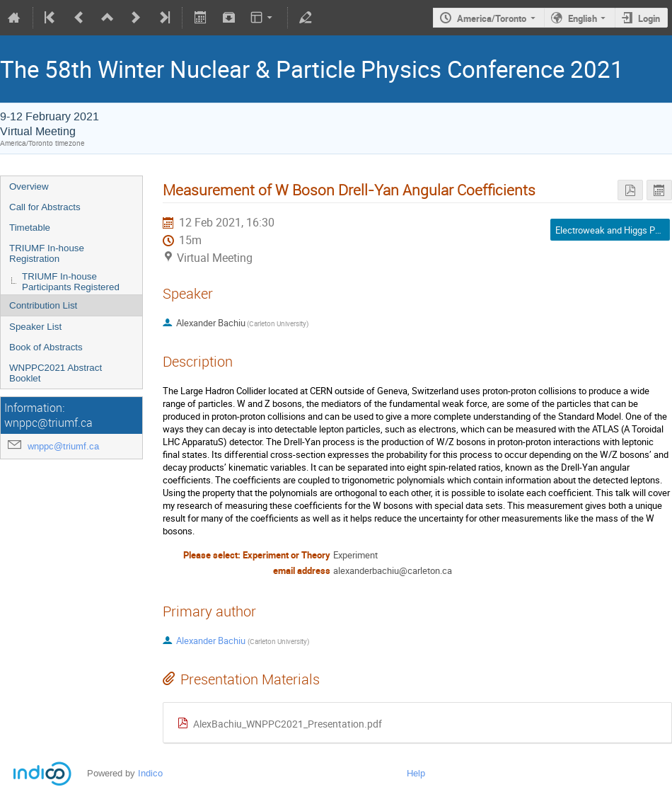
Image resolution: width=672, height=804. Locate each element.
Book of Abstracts (46, 347)
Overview (29, 186)
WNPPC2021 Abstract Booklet (56, 373)
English (583, 18)
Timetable (30, 228)
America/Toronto (492, 18)
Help (416, 773)
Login (649, 18)
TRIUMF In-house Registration (47, 253)
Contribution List (43, 305)
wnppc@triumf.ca (63, 446)
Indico (150, 773)
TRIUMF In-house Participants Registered (71, 282)
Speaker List (35, 327)
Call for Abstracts (45, 207)
